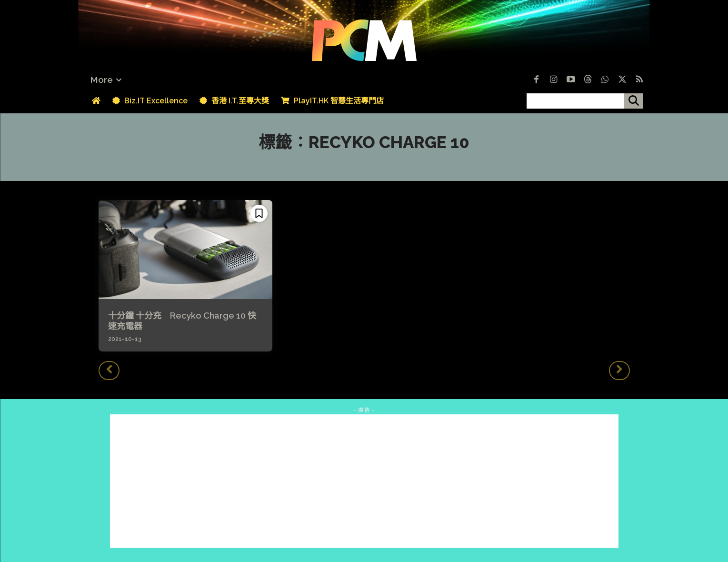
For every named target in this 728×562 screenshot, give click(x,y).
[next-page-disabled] (619, 371)
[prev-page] (109, 371)
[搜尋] (634, 101)
